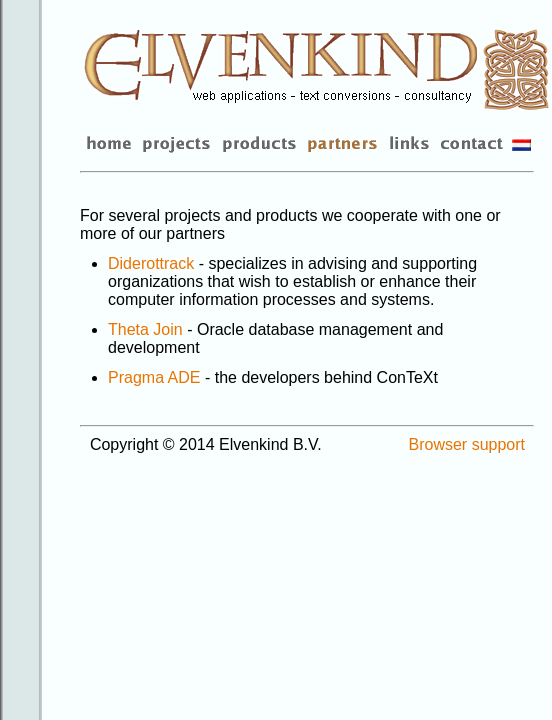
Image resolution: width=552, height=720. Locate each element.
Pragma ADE (154, 377)
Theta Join (145, 329)
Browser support (467, 444)
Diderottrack (151, 263)
